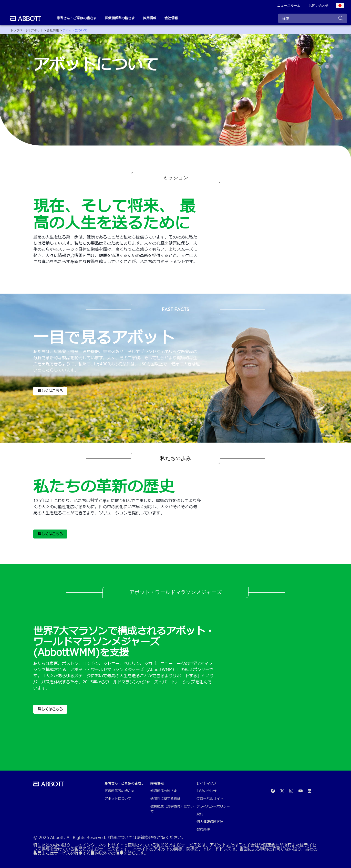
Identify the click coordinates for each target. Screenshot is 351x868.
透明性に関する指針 (165, 799)
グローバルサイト (210, 799)
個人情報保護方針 (210, 822)
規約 (200, 814)
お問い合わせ (207, 791)
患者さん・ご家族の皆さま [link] (77, 18)
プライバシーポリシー (213, 806)
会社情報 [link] (171, 18)
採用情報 (157, 783)
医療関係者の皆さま (120, 791)
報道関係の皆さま (164, 791)
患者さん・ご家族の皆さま (125, 783)
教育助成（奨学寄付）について (172, 809)
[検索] (313, 18)
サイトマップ (207, 783)
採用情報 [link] (150, 18)
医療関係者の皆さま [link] (120, 18)
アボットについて (118, 799)
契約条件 (203, 830)
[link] (289, 6)
